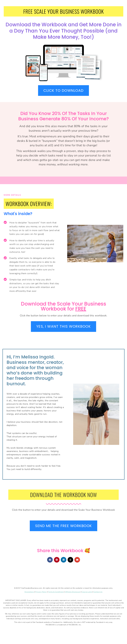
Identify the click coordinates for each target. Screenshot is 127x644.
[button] (50, 560)
